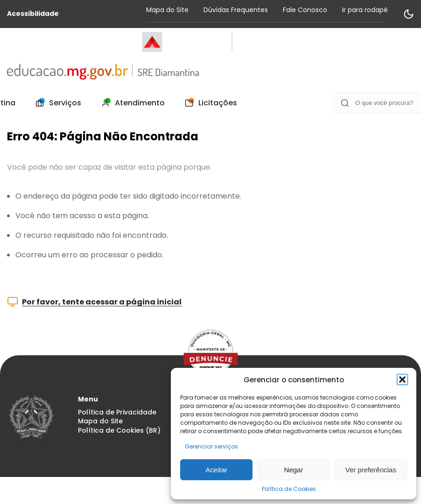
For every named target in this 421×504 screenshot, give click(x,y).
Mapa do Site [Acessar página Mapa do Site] (167, 10)
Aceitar (216, 470)
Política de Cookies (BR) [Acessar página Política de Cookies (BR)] (119, 431)
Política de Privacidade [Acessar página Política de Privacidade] (117, 412)
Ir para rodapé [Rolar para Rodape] (365, 10)
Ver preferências (371, 470)
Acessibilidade (33, 14)
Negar (294, 470)
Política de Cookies (289, 489)
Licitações (208, 103)
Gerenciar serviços (211, 446)
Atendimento (130, 103)
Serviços (56, 103)
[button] (402, 380)
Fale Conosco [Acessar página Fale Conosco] (305, 10)
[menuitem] (56, 103)
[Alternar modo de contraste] (408, 14)
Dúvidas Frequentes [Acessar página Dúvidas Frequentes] (236, 10)
